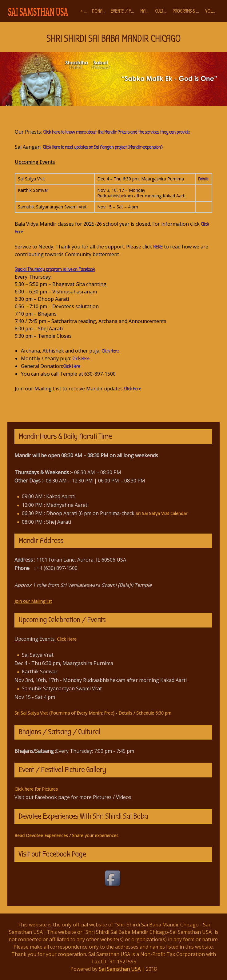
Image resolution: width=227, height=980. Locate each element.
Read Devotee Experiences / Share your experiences (66, 835)
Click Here (110, 351)
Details (203, 179)
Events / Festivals (124, 11)
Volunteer (212, 11)
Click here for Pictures (36, 789)
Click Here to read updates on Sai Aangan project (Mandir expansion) (103, 147)
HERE (158, 247)
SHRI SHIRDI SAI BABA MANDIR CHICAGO (113, 39)
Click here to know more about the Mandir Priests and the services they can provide (116, 132)
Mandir (146, 11)
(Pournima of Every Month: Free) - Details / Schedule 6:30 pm (93, 713)
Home (87, 11)
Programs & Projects (188, 11)
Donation (100, 11)
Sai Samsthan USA (120, 969)
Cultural (163, 11)
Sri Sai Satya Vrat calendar (161, 513)
